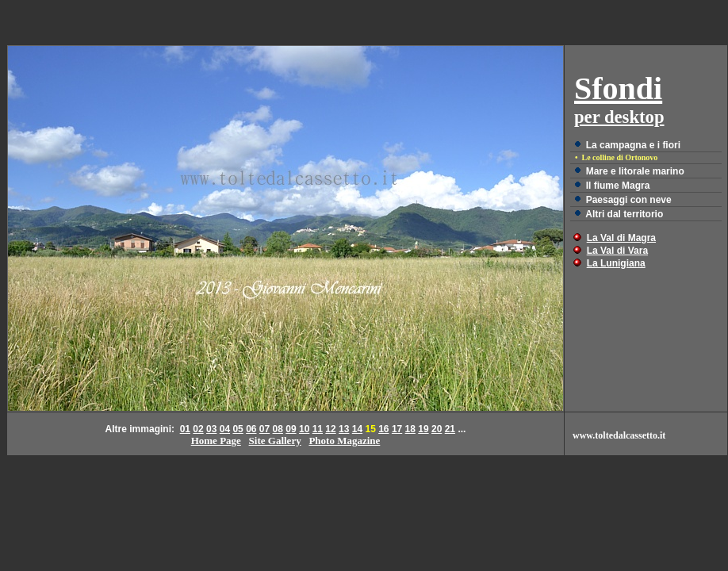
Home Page (216, 441)
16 (383, 429)
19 (423, 429)
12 (330, 429)
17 (397, 429)
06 (251, 429)
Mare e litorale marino (635, 171)
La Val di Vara (617, 251)
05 (238, 429)
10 (304, 429)
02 (198, 429)
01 (185, 429)
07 (264, 429)
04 (225, 429)
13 (344, 429)
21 (450, 429)
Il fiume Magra (618, 186)
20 (437, 429)
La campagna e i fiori (633, 145)
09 (291, 429)
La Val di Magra (621, 238)
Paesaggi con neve (629, 200)
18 (410, 429)
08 (278, 429)
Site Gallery (275, 441)
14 (357, 429)
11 (318, 429)
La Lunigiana (616, 263)
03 (211, 429)
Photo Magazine (344, 441)
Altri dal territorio (624, 214)
